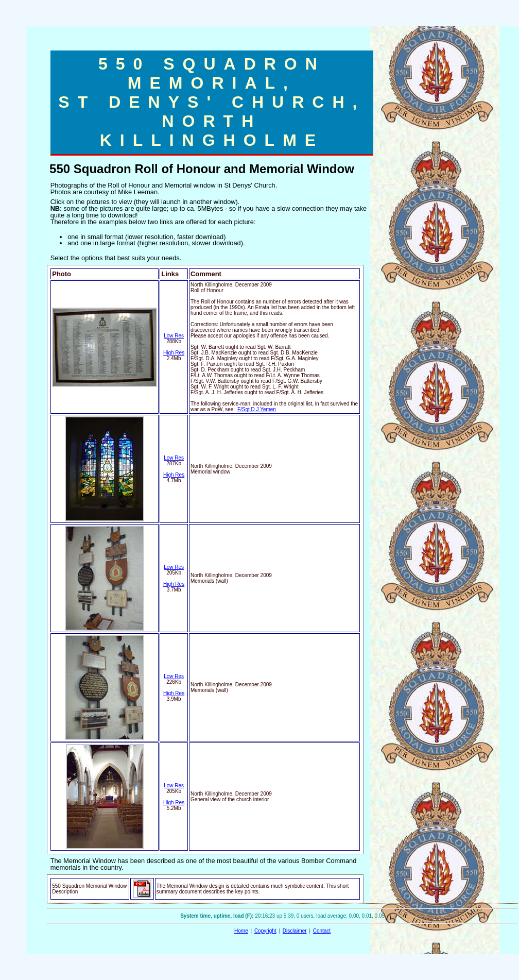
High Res (174, 353)
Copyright (265, 931)
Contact (322, 931)
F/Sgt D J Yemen (257, 409)
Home (241, 931)
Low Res (174, 336)
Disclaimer (295, 931)
